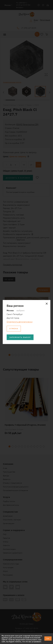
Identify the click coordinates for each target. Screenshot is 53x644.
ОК (48, 638)
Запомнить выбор (20, 337)
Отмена (14, 329)
